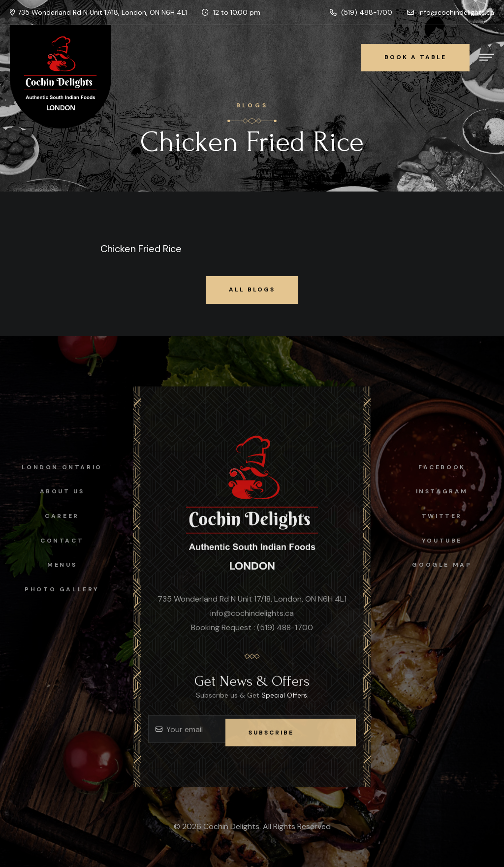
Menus (55, 565)
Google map (449, 565)
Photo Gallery (56, 589)
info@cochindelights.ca (451, 12)
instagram (448, 491)
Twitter (448, 516)
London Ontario (55, 467)
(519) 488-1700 (361, 12)
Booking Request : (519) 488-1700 (252, 634)
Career (56, 516)
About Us (55, 491)
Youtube (448, 541)
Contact (55, 541)
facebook (449, 467)
